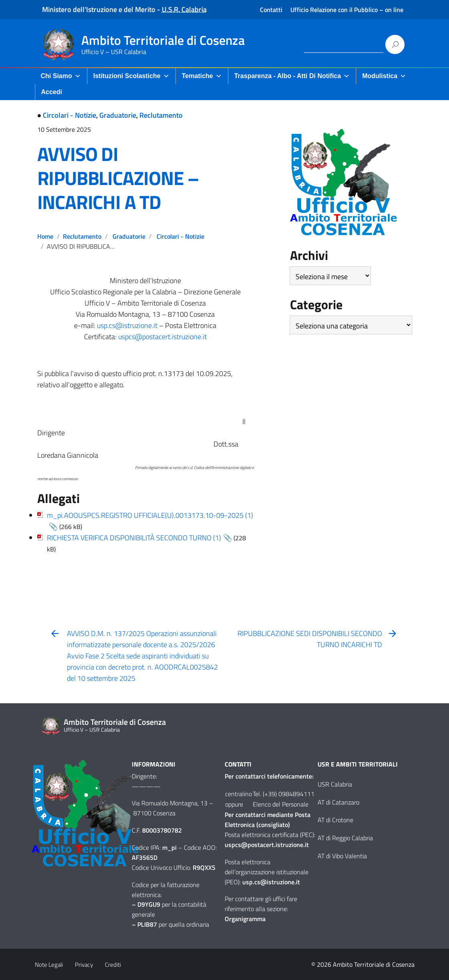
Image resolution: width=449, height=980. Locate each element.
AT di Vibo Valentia (342, 856)
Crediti (113, 965)
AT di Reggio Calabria (345, 838)
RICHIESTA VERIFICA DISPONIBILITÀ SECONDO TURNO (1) (134, 538)
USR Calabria (335, 784)
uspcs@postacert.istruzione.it (162, 337)
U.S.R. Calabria (184, 9)
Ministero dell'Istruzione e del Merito (99, 9)
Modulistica (384, 76)
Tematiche (202, 76)
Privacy (84, 965)
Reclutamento (161, 115)
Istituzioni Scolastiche (131, 76)
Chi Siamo (61, 76)
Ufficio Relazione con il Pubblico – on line (347, 10)
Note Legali (49, 965)
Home (45, 236)
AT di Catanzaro (338, 802)
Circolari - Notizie (69, 115)
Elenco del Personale (281, 804)
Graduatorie (118, 115)
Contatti (271, 10)
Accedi (52, 92)
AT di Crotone (335, 820)
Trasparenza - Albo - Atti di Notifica (292, 76)
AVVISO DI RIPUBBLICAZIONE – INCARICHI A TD (118, 178)
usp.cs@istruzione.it (127, 325)
